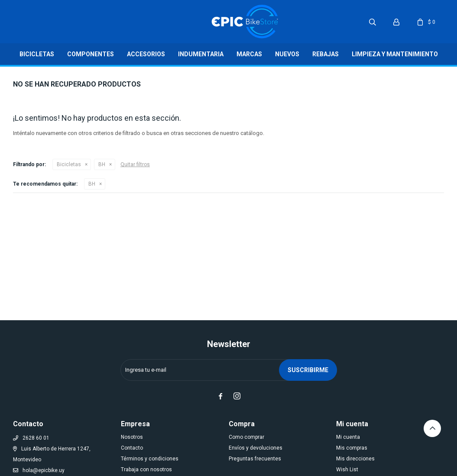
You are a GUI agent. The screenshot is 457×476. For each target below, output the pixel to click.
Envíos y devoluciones (256, 448)
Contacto (132, 448)
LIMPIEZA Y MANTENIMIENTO (395, 54)
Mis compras (352, 448)
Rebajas (326, 54)
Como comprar (246, 437)
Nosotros (132, 437)
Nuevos (287, 54)
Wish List (347, 470)
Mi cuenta (348, 437)
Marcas (249, 54)
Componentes (91, 54)
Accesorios (146, 54)
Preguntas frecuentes (255, 459)
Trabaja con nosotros (146, 470)
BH (102, 164)
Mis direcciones (355, 459)
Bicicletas (37, 54)
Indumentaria (201, 54)
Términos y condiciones (150, 459)
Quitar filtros (135, 164)
